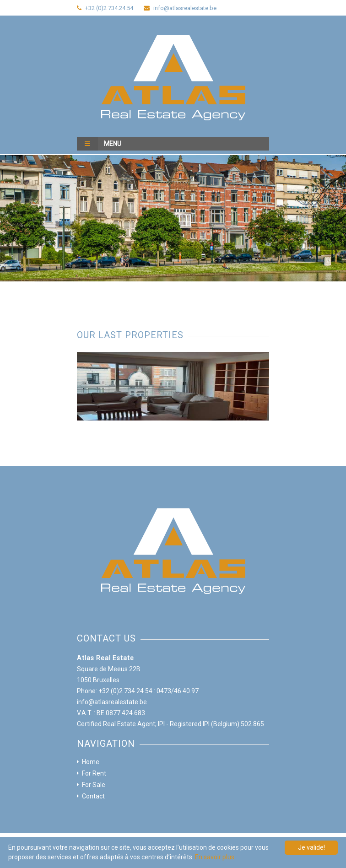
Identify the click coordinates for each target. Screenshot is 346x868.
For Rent (94, 773)
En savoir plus (215, 857)
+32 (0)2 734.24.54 (109, 8)
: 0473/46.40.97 (176, 691)
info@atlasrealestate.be (185, 8)
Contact (93, 796)
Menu (99, 144)
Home (91, 762)
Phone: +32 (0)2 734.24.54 (115, 691)
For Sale (94, 785)
